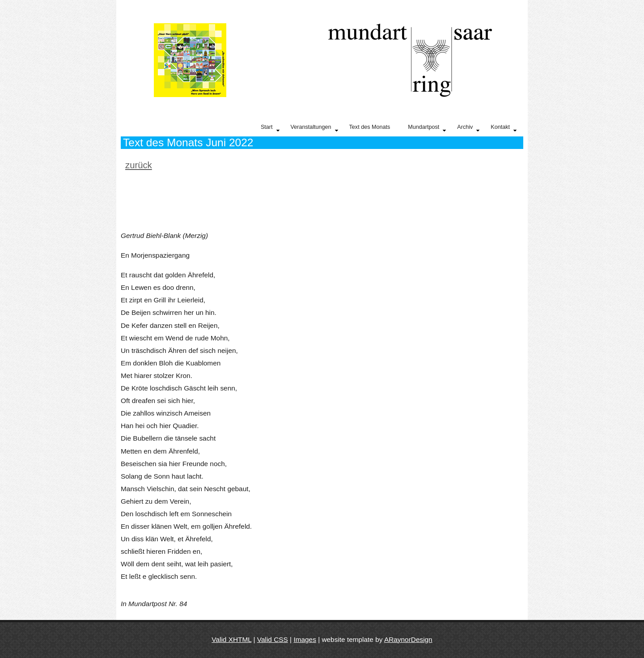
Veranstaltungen (314, 128)
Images (305, 639)
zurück (139, 165)
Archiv (468, 128)
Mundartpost (427, 128)
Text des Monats (370, 127)
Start (270, 128)
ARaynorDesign (408, 639)
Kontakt (504, 128)
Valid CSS (273, 639)
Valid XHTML (231, 639)
